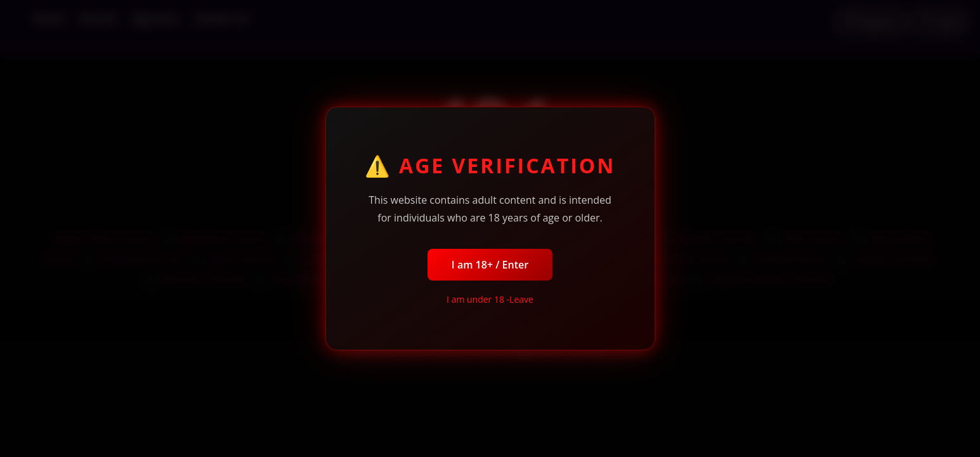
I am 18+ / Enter (490, 265)
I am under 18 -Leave (490, 299)
